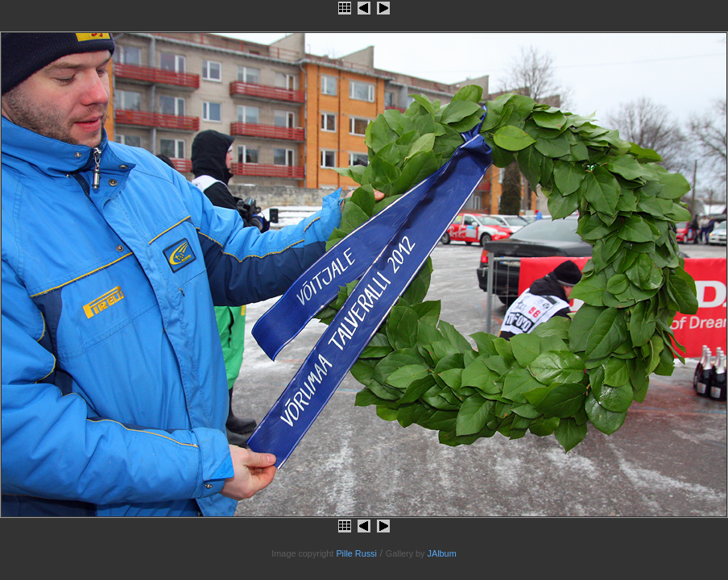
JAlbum (442, 553)
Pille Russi (356, 553)
